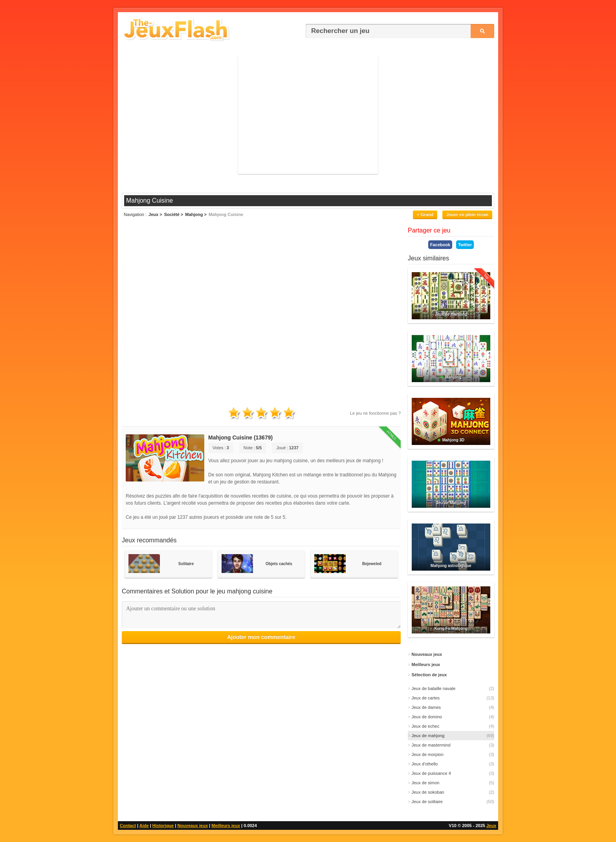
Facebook (440, 245)
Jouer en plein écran (467, 214)
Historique (163, 826)
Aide (144, 826)
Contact (128, 826)
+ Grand (425, 214)
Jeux (491, 826)
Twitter (465, 245)
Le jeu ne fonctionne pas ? (375, 413)
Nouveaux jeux (192, 826)
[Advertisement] (308, 115)
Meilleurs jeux (226, 826)
